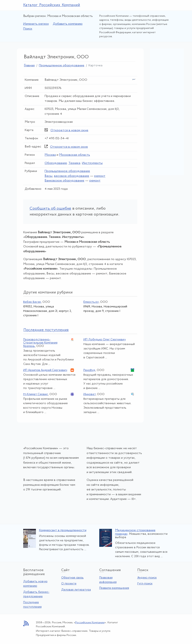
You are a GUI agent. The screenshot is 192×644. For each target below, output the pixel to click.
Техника (74, 163)
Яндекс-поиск (147, 578)
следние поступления (46, 330)
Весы (48, 176)
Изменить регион (36, 24)
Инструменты (92, 163)
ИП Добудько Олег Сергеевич (105, 340)
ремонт (100, 176)
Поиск (28, 29)
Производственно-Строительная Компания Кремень (40, 343)
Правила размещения (114, 588)
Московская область (75, 155)
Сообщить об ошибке (50, 209)
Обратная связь (72, 578)
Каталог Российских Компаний (52, 5)
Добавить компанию (68, 24)
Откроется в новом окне (69, 130)
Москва (50, 155)
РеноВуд (89, 370)
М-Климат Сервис (36, 394)
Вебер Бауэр (32, 302)
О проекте (69, 584)
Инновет (89, 394)
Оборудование (56, 163)
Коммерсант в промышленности (63, 530)
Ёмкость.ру (91, 302)
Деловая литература (76, 590)
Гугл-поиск (145, 584)
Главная (29, 66)
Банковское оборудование (64, 181)
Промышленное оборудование (62, 66)
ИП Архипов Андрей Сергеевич (45, 370)
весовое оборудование (72, 176)
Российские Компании (90, 623)
